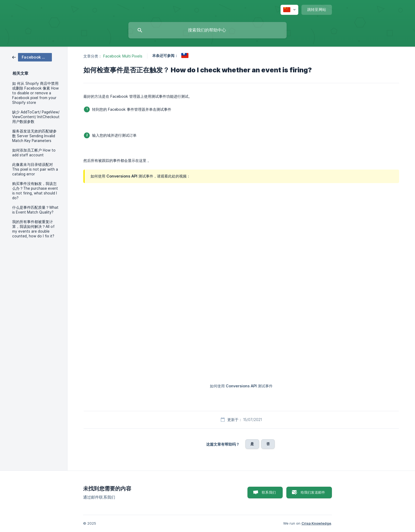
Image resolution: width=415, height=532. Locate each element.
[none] (289, 10)
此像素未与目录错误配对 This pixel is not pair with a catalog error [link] (35, 169)
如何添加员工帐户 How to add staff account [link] (34, 153)
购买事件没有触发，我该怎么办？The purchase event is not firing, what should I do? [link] (35, 191)
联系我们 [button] (269, 492)
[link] (32, 57)
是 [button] (252, 444)
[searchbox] (207, 30)
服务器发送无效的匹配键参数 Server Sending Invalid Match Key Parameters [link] (34, 136)
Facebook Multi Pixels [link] (123, 56)
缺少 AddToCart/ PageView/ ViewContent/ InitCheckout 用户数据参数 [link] (36, 117)
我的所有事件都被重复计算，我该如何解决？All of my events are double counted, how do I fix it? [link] (33, 229)
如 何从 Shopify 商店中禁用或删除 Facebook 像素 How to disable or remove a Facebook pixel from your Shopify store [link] (35, 93)
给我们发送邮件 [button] (313, 492)
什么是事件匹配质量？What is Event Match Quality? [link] (35, 210)
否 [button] (268, 444)
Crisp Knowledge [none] (316, 523)
